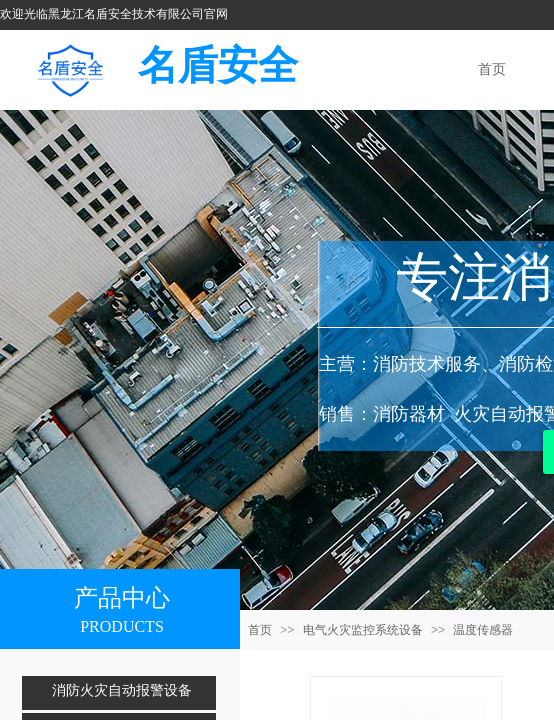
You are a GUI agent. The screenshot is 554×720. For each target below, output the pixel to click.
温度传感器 (483, 630)
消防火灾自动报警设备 (122, 690)
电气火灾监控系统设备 (363, 630)
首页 (260, 630)
